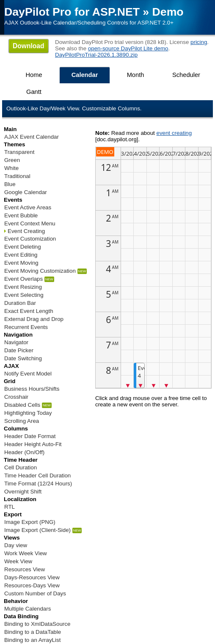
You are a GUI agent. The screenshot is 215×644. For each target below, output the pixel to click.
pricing (199, 42)
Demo (168, 12)
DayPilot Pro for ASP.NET (72, 12)
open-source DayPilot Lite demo (128, 48)
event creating (174, 133)
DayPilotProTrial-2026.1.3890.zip (96, 55)
